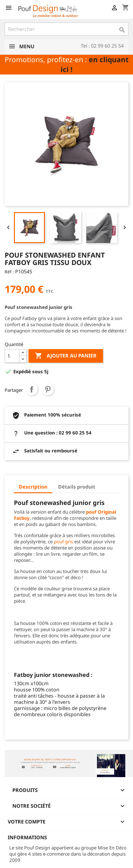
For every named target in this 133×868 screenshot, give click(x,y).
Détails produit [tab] (77, 487)
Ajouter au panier (66, 356)
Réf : (9, 272)
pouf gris (63, 541)
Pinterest (48, 389)
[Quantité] (12, 356)
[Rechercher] (66, 29)
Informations (27, 837)
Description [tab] (33, 487)
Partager (32, 389)
